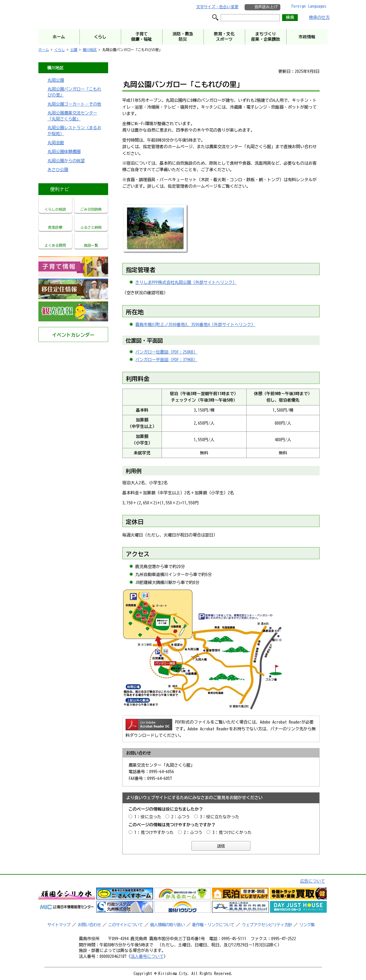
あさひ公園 (58, 170)
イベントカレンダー (73, 335)
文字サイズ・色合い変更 (217, 7)
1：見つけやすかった (154, 832)
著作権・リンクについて (213, 925)
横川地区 (90, 50)
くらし (60, 50)
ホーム (44, 50)
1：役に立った (148, 817)
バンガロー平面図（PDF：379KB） (166, 360)
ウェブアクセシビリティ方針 (267, 925)
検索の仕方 (319, 17)
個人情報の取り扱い (167, 925)
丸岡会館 (56, 143)
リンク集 (307, 925)
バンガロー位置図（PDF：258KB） (166, 352)
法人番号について (147, 956)
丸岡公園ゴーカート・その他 (74, 104)
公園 (74, 50)
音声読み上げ (266, 7)
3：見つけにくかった (232, 832)
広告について (313, 881)
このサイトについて (125, 925)
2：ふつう (181, 817)
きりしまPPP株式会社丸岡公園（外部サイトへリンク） (186, 282)
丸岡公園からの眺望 (66, 161)
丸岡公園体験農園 (64, 152)
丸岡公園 (56, 80)
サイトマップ (59, 925)
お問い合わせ (89, 925)
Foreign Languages (309, 6)
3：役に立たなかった (220, 817)
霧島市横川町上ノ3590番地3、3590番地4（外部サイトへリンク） (195, 325)
